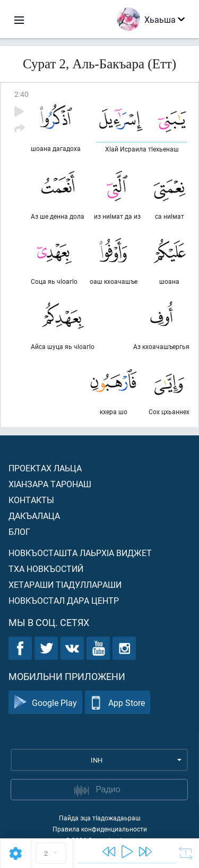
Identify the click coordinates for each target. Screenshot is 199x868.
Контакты (31, 500)
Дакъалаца (34, 516)
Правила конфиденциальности (100, 829)
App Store (118, 703)
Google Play (45, 703)
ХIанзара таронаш (50, 484)
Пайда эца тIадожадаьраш (100, 818)
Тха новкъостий (46, 569)
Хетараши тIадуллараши (65, 584)
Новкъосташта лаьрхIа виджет (80, 553)
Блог (19, 531)
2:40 (21, 94)
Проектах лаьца (45, 468)
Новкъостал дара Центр (64, 600)
